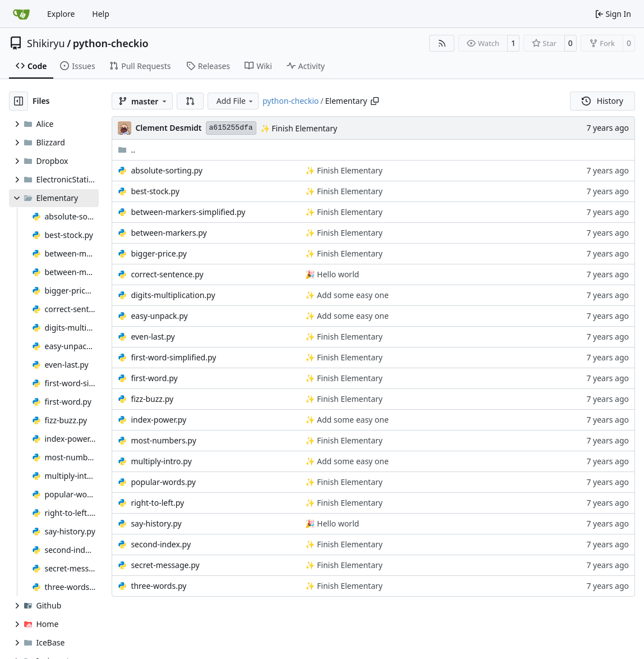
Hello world (337, 274)
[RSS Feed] (442, 43)
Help (101, 14)
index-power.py (158, 420)
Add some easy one (352, 295)
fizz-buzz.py (152, 399)
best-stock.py (155, 191)
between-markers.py (169, 233)
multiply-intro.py (161, 461)
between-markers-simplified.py (188, 212)
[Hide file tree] (19, 101)
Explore (61, 14)
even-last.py (153, 337)
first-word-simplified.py (173, 357)
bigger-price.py (158, 253)
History (602, 101)
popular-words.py (163, 482)
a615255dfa (231, 128)
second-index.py (161, 544)
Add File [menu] (236, 101)
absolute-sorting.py (166, 170)
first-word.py (154, 378)
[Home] (21, 14)
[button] (190, 101)
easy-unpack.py (159, 316)
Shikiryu (46, 43)
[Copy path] (375, 101)
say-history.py (156, 523)
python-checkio (111, 43)
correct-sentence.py (167, 274)
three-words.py (158, 586)
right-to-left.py (157, 503)
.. (127, 150)
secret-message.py (165, 565)
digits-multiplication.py (173, 295)
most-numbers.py (163, 440)
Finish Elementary (304, 128)
